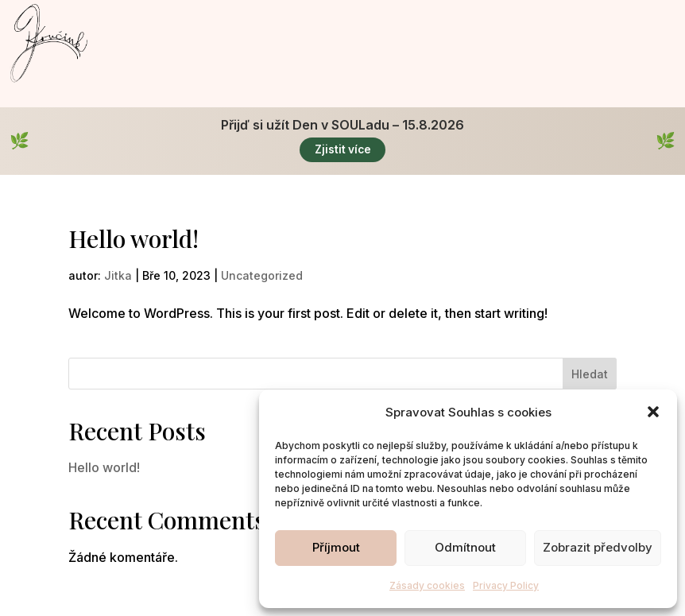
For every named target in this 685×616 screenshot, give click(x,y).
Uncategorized (262, 276)
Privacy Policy (506, 585)
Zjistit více (343, 150)
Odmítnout (465, 547)
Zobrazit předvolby (598, 547)
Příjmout (336, 547)
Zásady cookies (427, 585)
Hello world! (134, 239)
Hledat (590, 375)
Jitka (118, 276)
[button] (653, 412)
